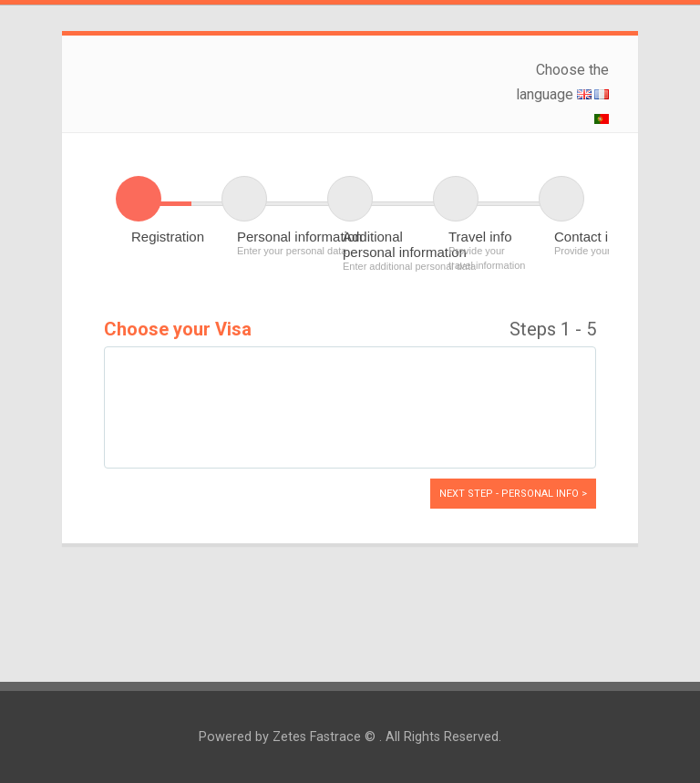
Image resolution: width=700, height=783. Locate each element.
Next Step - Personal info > (513, 494)
